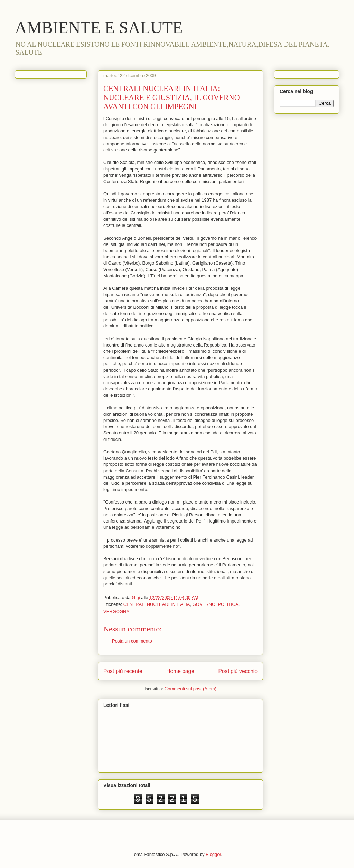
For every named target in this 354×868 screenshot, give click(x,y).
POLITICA (228, 604)
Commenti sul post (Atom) (190, 689)
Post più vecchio (238, 671)
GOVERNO (204, 604)
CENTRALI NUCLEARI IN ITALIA (157, 604)
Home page (180, 671)
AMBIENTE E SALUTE (99, 27)
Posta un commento (132, 641)
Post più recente (123, 671)
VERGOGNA (116, 612)
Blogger (213, 854)
